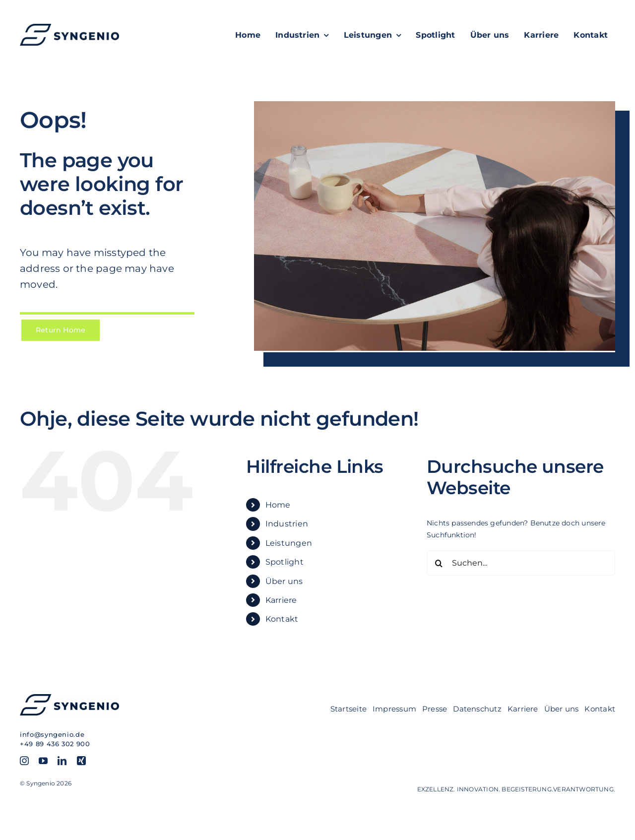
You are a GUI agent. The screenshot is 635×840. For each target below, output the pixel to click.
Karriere (281, 600)
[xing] (81, 761)
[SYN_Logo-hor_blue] (69, 27)
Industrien (287, 524)
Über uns (284, 581)
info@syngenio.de (52, 734)
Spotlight (285, 562)
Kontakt (282, 619)
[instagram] (24, 761)
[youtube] (43, 761)
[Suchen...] (521, 563)
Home (278, 505)
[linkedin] (62, 761)
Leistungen (289, 543)
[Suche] (439, 563)
